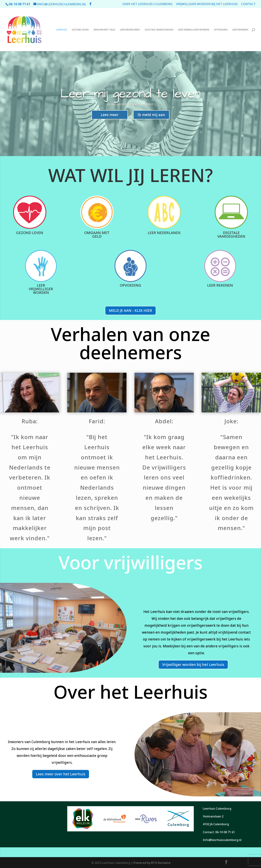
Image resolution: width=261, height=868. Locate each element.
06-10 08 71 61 (225, 832)
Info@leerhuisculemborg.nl (222, 840)
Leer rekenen (240, 30)
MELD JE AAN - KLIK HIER (130, 310)
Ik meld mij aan (151, 116)
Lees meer (110, 116)
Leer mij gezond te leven (130, 95)
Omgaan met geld (104, 30)
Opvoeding (221, 30)
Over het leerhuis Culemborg (147, 4)
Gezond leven (80, 30)
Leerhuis (62, 30)
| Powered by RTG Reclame (150, 863)
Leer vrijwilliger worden (194, 30)
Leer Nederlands (130, 30)
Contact (248, 4)
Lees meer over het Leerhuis (61, 774)
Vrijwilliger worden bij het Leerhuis (207, 4)
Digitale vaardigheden (159, 30)
